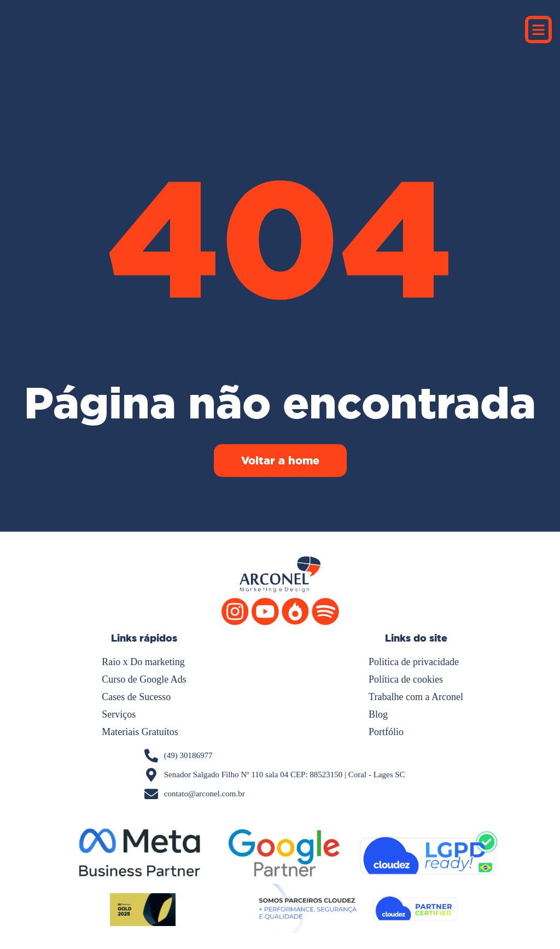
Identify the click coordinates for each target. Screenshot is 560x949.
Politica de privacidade (414, 662)
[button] (539, 30)
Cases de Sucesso (136, 697)
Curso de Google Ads (144, 679)
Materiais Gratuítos (140, 732)
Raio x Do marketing (143, 662)
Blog (378, 714)
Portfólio (386, 732)
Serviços (119, 714)
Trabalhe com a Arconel (416, 697)
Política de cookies (406, 679)
